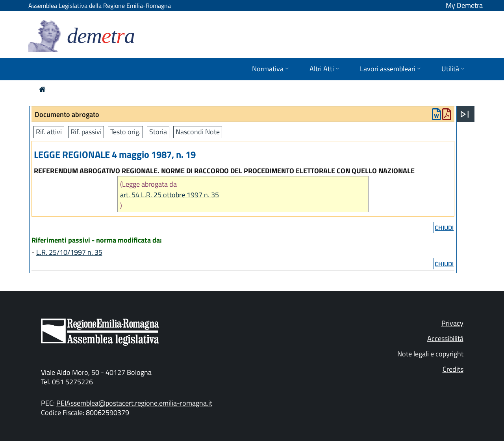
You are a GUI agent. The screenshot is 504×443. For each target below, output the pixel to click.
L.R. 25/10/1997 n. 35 (69, 252)
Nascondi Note (198, 132)
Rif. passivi (86, 132)
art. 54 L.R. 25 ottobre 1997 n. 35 (170, 195)
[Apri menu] (465, 114)
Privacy (452, 323)
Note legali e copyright (430, 354)
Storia (158, 132)
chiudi (444, 228)
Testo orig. (125, 132)
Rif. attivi (49, 132)
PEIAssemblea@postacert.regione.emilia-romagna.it (134, 403)
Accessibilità (445, 338)
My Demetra (464, 5)
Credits (453, 369)
